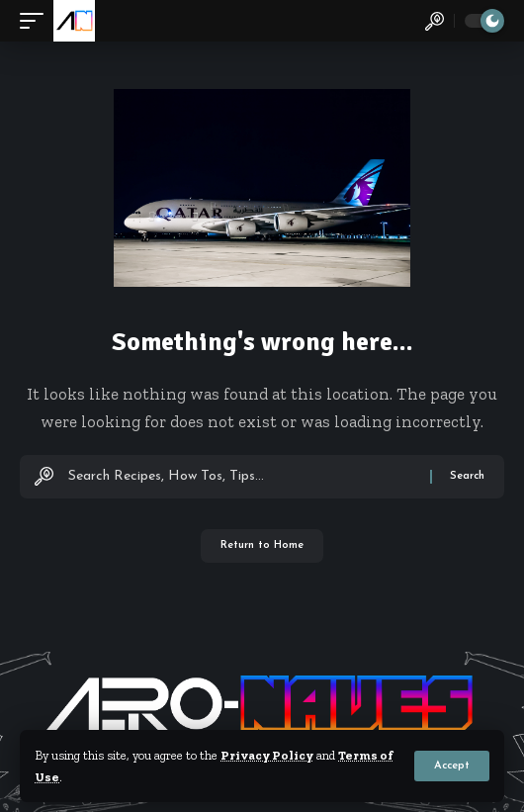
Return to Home (262, 545)
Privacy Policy (267, 755)
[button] (452, 766)
